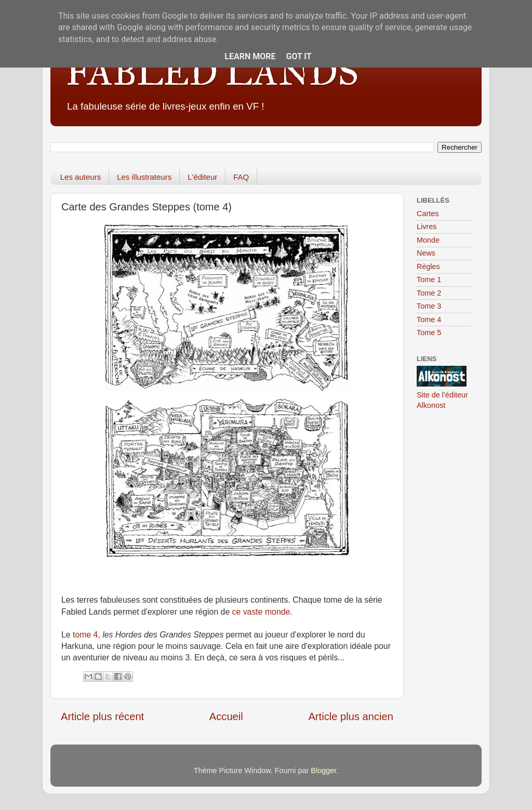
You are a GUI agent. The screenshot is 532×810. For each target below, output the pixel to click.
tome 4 (85, 635)
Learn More (250, 56)
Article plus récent (102, 716)
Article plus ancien (351, 716)
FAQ (241, 177)
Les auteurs (81, 177)
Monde (428, 240)
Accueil (226, 716)
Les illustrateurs (144, 177)
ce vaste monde (261, 612)
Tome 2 (429, 293)
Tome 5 (429, 333)
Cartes (428, 214)
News (426, 253)
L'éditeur (202, 177)
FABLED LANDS (212, 72)
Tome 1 (429, 280)
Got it (298, 56)
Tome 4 (429, 320)
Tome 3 (429, 306)
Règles (428, 267)
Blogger (323, 771)
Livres (427, 227)
